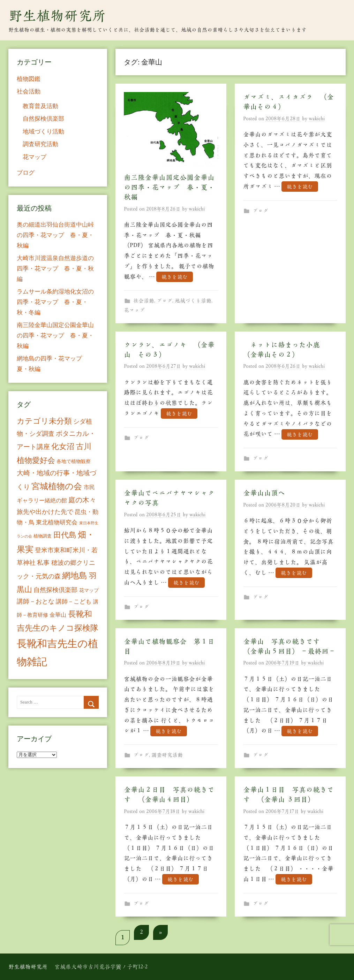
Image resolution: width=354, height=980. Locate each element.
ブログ (164, 301)
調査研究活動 (167, 755)
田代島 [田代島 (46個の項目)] (65, 535)
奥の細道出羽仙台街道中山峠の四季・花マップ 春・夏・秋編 (55, 235)
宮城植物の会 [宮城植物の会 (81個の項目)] (57, 486)
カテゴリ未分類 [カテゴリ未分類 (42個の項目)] (44, 421)
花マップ (134, 310)
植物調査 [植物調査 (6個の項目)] (43, 536)
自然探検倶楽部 (43, 119)
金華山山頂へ (264, 493)
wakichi (197, 209)
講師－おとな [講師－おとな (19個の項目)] (36, 601)
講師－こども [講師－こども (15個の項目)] (74, 602)
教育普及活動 (40, 106)
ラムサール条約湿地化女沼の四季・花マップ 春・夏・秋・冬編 (55, 302)
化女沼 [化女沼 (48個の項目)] (63, 446)
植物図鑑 (29, 79)
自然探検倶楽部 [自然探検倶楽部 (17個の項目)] (55, 590)
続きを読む (175, 277)
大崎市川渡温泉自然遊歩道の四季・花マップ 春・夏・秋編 (55, 269)
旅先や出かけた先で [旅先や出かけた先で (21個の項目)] (45, 512)
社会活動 (144, 301)
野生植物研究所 (57, 16)
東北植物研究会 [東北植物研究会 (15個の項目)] (57, 522)
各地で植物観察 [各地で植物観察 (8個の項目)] (74, 461)
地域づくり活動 (193, 301)
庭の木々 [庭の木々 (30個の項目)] (82, 500)
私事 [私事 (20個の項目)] (43, 563)
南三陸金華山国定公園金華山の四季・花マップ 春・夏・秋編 (169, 187)
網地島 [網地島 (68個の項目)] (75, 576)
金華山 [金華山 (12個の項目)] (58, 615)
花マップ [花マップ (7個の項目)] (89, 590)
